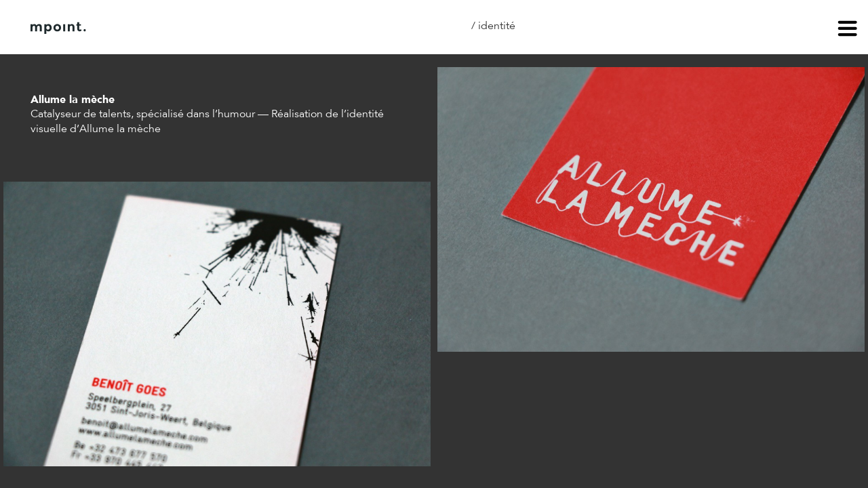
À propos (168, 28)
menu (848, 30)
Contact (237, 28)
